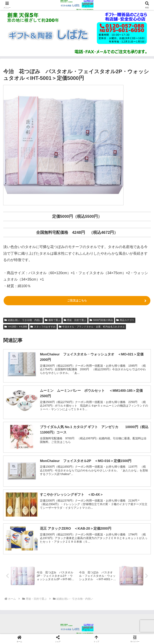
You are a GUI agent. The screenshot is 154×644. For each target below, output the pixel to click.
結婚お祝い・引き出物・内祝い (23, 320)
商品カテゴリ (125, 320)
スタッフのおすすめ (43, 327)
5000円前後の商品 (101, 320)
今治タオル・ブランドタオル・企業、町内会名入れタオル (92, 327)
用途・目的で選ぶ (75, 320)
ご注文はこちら (77, 300)
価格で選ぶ (53, 320)
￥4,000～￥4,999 (16, 327)
